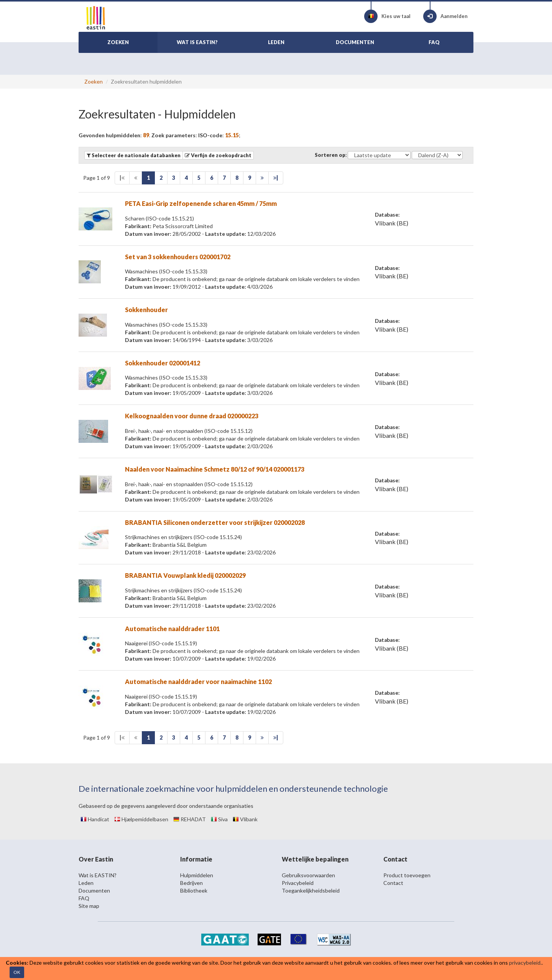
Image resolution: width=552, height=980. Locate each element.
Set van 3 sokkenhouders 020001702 (178, 257)
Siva (219, 819)
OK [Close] (17, 972)
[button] (218, 155)
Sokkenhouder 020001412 (163, 363)
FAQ (84, 898)
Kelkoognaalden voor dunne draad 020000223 (192, 416)
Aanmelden (445, 16)
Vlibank (245, 819)
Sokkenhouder (146, 310)
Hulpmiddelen (197, 875)
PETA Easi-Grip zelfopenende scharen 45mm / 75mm (201, 203)
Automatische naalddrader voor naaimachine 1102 (198, 682)
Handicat (95, 819)
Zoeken (94, 81)
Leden (86, 883)
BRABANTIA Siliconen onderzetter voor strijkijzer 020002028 (215, 522)
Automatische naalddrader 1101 (172, 629)
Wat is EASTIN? (98, 875)
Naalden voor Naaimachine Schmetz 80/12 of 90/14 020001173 (215, 469)
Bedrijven (191, 883)
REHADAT (190, 819)
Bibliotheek (194, 890)
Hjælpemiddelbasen (141, 819)
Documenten (94, 890)
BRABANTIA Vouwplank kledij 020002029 (185, 575)
